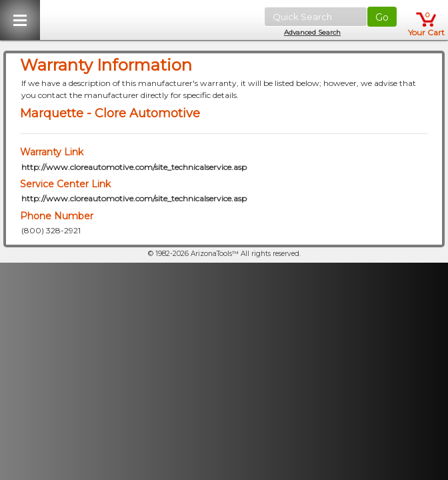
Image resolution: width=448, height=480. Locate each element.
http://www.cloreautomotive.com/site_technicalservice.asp (134, 167)
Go (382, 17)
